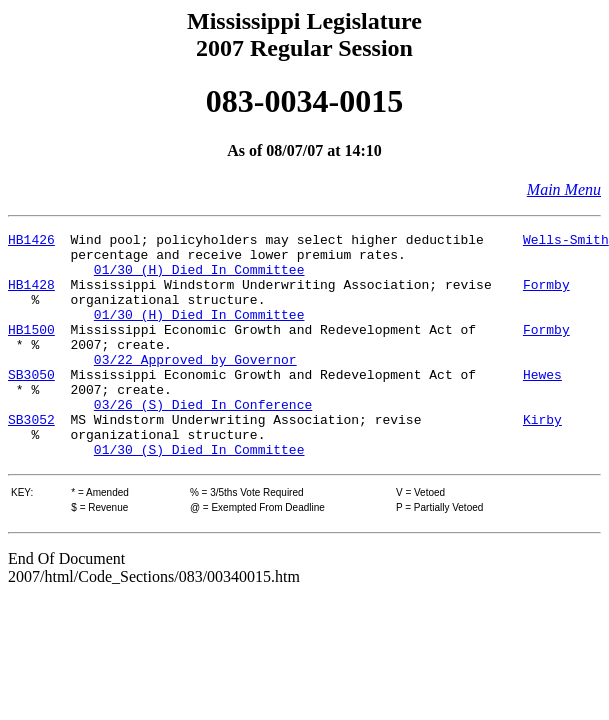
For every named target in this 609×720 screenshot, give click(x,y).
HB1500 (31, 350)
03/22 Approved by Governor (195, 386)
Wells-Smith (566, 242)
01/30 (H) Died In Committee (199, 278)
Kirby (542, 458)
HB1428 (31, 296)
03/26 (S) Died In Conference (203, 440)
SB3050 (31, 404)
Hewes (542, 404)
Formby (546, 296)
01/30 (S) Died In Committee (199, 494)
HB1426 (31, 242)
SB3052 (31, 458)
